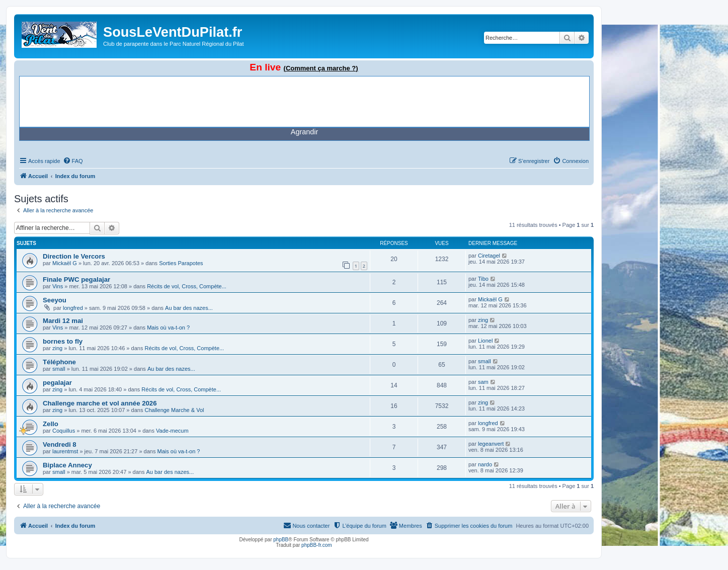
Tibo (483, 279)
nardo (485, 464)
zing (483, 320)
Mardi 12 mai (63, 321)
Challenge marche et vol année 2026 (100, 403)
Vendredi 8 (60, 444)
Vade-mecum (172, 431)
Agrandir (304, 132)
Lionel (485, 341)
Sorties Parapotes (181, 263)
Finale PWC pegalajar (76, 279)
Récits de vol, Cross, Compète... (187, 286)
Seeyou (55, 300)
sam (483, 382)
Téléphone (59, 362)
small (59, 369)
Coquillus (64, 431)
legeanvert (491, 444)
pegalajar (57, 383)
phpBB (281, 540)
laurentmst (65, 451)
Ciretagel (489, 256)
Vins (58, 286)
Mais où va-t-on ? (168, 328)
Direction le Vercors (74, 256)
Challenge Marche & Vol (174, 410)
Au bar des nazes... (189, 308)
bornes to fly (63, 341)
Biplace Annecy (67, 465)
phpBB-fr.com (317, 545)
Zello (51, 424)
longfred (73, 308)
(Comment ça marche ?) (321, 68)
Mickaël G (65, 263)
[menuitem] (73, 161)
